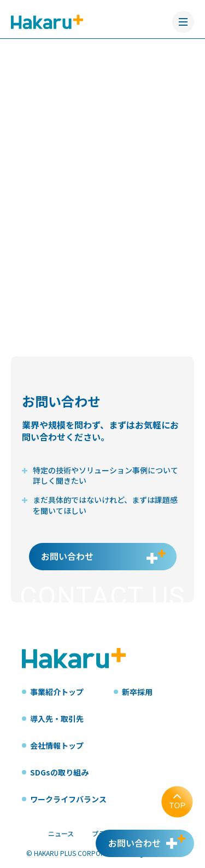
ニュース (61, 833)
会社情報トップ (57, 745)
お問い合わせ (67, 556)
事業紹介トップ (57, 692)
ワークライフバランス (68, 799)
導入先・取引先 (57, 719)
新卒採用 (137, 692)
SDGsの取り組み (59, 772)
